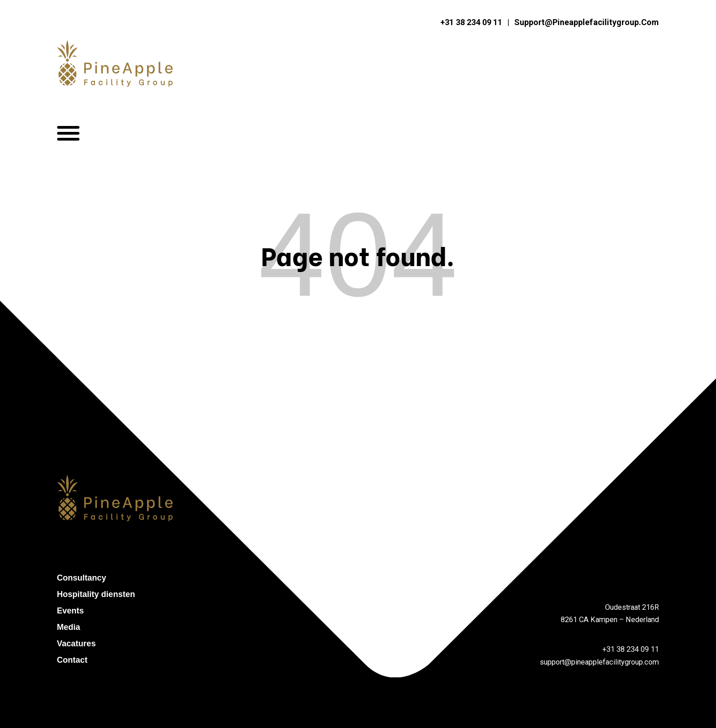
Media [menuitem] (69, 627)
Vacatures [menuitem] (76, 644)
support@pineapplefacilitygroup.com (587, 23)
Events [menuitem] (71, 611)
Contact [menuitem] (72, 660)
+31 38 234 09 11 (471, 23)
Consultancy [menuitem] (82, 578)
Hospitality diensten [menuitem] (96, 594)
